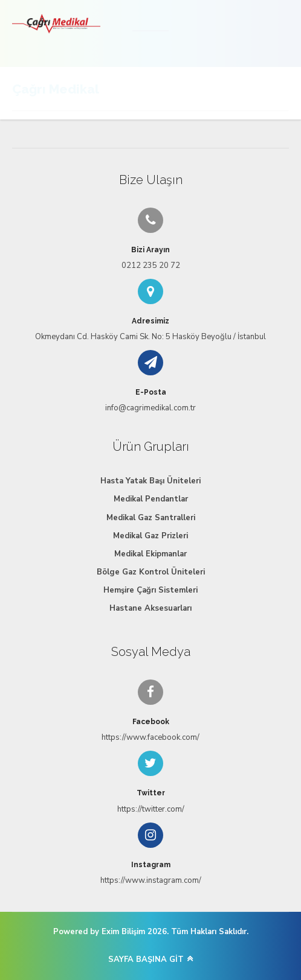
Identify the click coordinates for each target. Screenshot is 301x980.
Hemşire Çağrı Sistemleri (150, 590)
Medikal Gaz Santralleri (151, 518)
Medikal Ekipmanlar (150, 554)
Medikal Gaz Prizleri (150, 536)
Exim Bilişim (123, 932)
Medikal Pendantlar (151, 499)
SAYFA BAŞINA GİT (146, 959)
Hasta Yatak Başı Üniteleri (150, 481)
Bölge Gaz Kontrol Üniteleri (151, 572)
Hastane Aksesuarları (150, 608)
